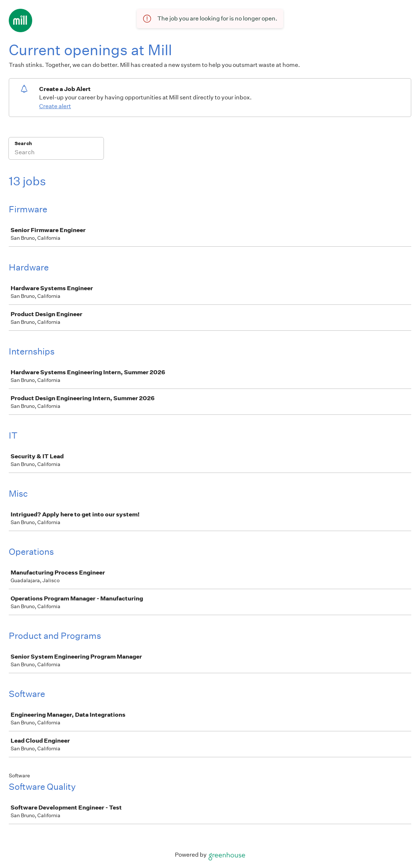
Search (23, 143)
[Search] (56, 153)
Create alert (55, 106)
